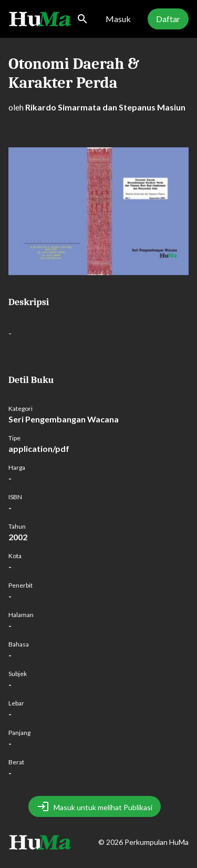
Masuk (118, 19)
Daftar (168, 19)
